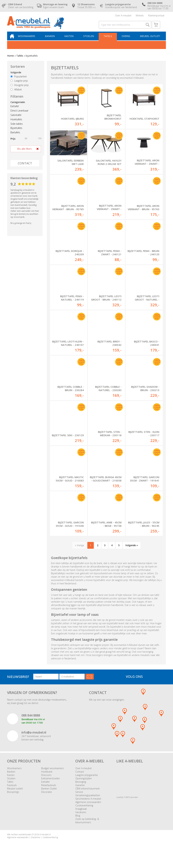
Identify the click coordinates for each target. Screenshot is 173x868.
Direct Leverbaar (19, 115)
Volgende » (132, 551)
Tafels (109, 40)
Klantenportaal (156, 16)
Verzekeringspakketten (88, 802)
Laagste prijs (19, 85)
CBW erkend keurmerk (88, 795)
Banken (52, 40)
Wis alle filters (24, 153)
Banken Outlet (49, 795)
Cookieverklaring (84, 812)
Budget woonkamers (53, 774)
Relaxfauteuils (49, 791)
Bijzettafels (16, 132)
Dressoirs (46, 781)
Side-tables (17, 128)
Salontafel (16, 119)
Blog (78, 822)
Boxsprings (13, 798)
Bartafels (15, 137)
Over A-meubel (123, 16)
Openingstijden (84, 785)
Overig (126, 40)
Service (79, 798)
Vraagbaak (81, 815)
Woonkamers (30, 40)
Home (10, 60)
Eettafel (15, 110)
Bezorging (81, 788)
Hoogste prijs (20, 89)
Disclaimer (36, 844)
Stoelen (90, 40)
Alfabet (16, 94)
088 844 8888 (31, 722)
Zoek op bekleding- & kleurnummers (87, 827)
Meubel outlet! (150, 40)
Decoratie (47, 798)
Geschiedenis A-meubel (88, 805)
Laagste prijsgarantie (87, 781)
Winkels (140, 16)
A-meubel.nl (45, 841)
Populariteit (19, 81)
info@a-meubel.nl (34, 739)
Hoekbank (47, 778)
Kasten (71, 40)
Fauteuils (12, 791)
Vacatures (81, 818)
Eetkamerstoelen (51, 785)
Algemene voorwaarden (88, 808)
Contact (80, 778)
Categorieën (18, 106)
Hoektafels (16, 124)
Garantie (80, 791)
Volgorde (16, 77)
